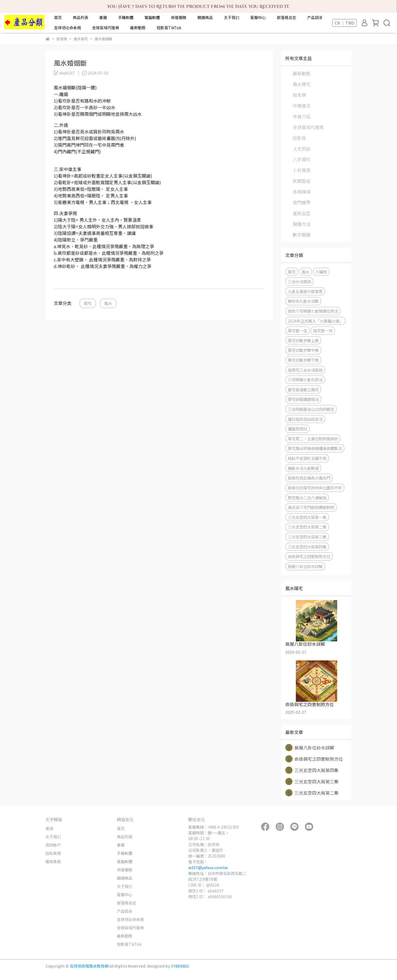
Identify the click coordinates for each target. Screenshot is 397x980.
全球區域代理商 (106, 28)
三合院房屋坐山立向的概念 (311, 409)
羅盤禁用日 (297, 429)
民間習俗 (302, 181)
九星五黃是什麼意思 (305, 291)
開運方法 (302, 224)
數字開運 (302, 235)
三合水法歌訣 (299, 281)
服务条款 (53, 861)
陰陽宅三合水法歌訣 (305, 370)
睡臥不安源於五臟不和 (307, 458)
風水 (108, 303)
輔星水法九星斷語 (303, 468)
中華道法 (302, 106)
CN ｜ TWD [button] (344, 23)
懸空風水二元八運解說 (307, 498)
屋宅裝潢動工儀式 (303, 389)
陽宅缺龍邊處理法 (303, 399)
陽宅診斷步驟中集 (303, 350)
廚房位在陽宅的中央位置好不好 (315, 488)
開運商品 (205, 17)
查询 (49, 828)
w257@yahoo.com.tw (208, 867)
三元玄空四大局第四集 (307, 547)
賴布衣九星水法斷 (303, 301)
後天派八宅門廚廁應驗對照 (311, 507)
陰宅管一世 (323, 330)
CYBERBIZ (180, 966)
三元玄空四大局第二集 (307, 527)
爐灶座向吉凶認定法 (305, 419)
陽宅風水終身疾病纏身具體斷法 (315, 448)
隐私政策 (53, 853)
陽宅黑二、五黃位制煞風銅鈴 (313, 439)
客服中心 (258, 17)
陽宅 (88, 303)
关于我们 (232, 17)
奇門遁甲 (302, 202)
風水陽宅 (302, 84)
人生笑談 (302, 149)
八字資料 (302, 159)
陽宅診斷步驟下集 (303, 360)
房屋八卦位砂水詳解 (305, 566)
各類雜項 (302, 192)
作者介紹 (302, 116)
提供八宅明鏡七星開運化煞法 (313, 311)
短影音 (299, 138)
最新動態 (138, 28)
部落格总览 (286, 17)
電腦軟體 (152, 17)
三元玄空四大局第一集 (307, 517)
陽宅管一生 (297, 330)
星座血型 (302, 213)
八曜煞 (321, 272)
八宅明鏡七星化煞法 (305, 380)
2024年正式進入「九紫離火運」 (315, 321)
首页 (58, 17)
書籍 (103, 17)
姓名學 (299, 95)
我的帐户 (53, 845)
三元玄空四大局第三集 (307, 537)
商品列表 (81, 17)
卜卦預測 (302, 170)
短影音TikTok (169, 28)
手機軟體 (126, 17)
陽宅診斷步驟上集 (303, 340)
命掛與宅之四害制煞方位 (309, 556)
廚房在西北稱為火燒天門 (309, 478)
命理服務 (179, 17)
